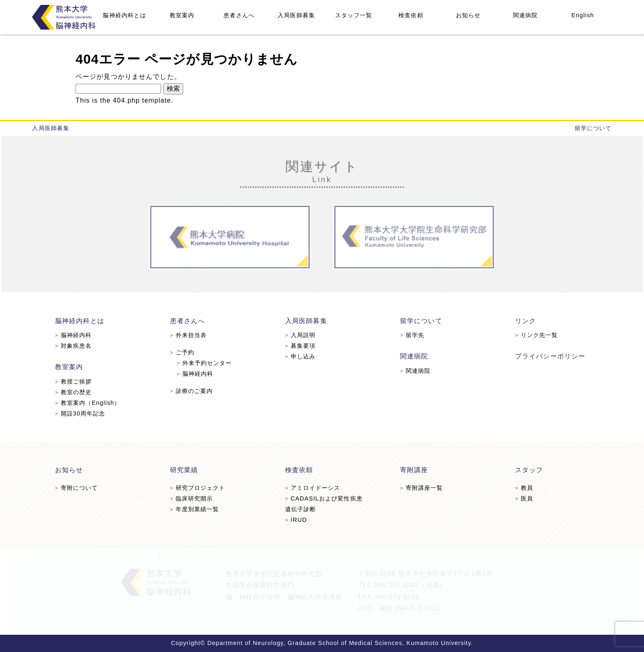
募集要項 (300, 346)
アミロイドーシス (313, 488)
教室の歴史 (77, 392)
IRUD (296, 519)
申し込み (300, 357)
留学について (593, 128)
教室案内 (182, 15)
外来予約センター (206, 363)
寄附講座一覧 (420, 488)
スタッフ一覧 (354, 15)
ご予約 (184, 353)
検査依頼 (411, 15)
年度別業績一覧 (196, 509)
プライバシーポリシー (547, 357)
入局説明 (300, 335)
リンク (523, 321)
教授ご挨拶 (77, 381)
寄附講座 (413, 470)
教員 (521, 488)
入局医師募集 (296, 15)
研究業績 (186, 470)
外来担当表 (190, 335)
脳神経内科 (77, 335)
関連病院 (525, 15)
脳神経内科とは (124, 15)
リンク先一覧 (534, 335)
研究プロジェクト (199, 488)
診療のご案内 (193, 390)
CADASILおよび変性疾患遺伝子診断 (324, 504)
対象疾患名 (77, 346)
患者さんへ (239, 15)
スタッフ (527, 470)
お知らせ (468, 15)
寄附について (80, 488)
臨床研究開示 (193, 498)
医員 (521, 498)
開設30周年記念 (84, 413)
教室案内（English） (91, 402)
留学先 (411, 335)
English (583, 15)
